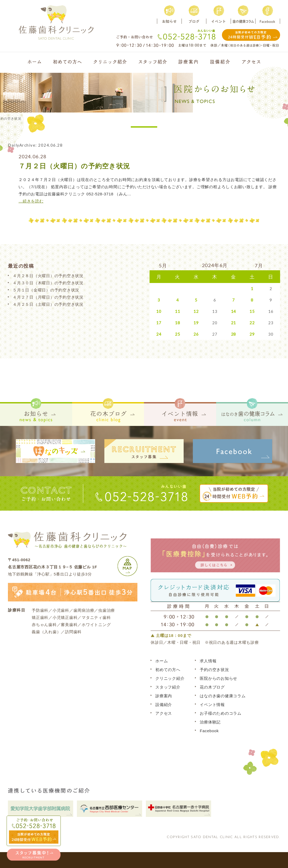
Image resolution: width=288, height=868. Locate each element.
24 (159, 334)
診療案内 (164, 696)
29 (252, 334)
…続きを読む (31, 201)
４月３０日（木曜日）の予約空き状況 (48, 283)
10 (159, 311)
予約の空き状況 (214, 670)
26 (196, 334)
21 (234, 323)
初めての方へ (168, 670)
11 (178, 311)
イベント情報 (212, 705)
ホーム (162, 661)
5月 (163, 266)
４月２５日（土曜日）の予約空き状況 (48, 304)
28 (234, 334)
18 (178, 323)
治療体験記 (210, 722)
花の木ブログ (212, 687)
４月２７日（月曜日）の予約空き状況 (48, 297)
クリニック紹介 (170, 678)
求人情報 (208, 661)
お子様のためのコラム (221, 713)
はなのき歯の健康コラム (223, 696)
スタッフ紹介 (168, 687)
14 (234, 311)
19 (196, 323)
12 (196, 311)
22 (252, 323)
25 (178, 334)
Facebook (209, 731)
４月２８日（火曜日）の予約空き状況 (48, 276)
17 (159, 323)
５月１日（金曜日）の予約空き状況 (46, 290)
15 (252, 311)
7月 (259, 266)
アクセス (164, 713)
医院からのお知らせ (219, 678)
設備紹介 (164, 705)
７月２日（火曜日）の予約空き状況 (74, 166)
